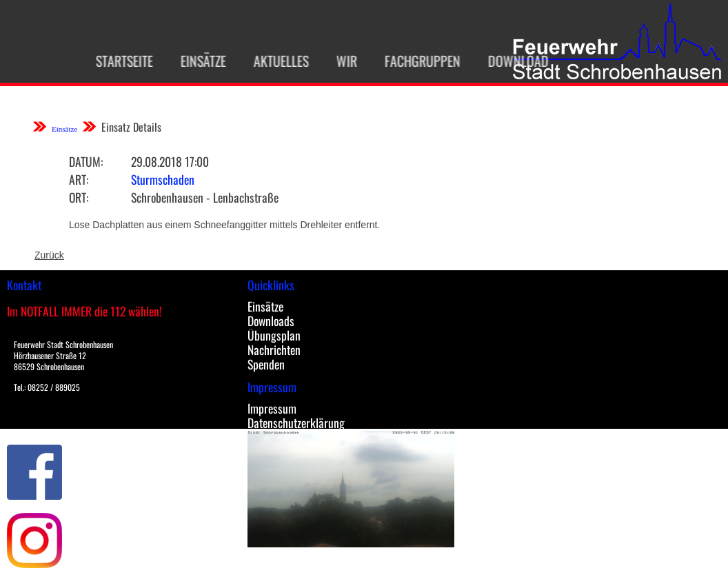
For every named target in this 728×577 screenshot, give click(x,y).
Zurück (49, 255)
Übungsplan (274, 335)
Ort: (79, 197)
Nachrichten (274, 350)
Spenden (266, 364)
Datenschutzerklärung (296, 423)
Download (511, 61)
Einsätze (196, 61)
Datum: (86, 161)
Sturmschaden (163, 179)
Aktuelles (274, 61)
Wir (339, 61)
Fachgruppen (415, 61)
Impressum (272, 408)
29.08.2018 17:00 (170, 161)
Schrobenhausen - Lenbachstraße (205, 197)
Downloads (271, 321)
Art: (79, 179)
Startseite (117, 61)
